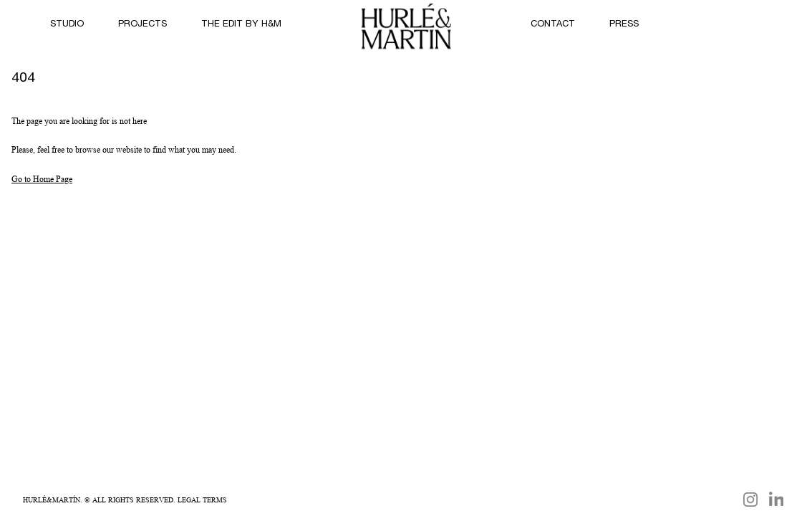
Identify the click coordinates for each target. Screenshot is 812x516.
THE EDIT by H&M (241, 25)
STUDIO (67, 25)
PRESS (624, 25)
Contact (553, 25)
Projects (142, 25)
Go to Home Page (42, 179)
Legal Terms (202, 500)
